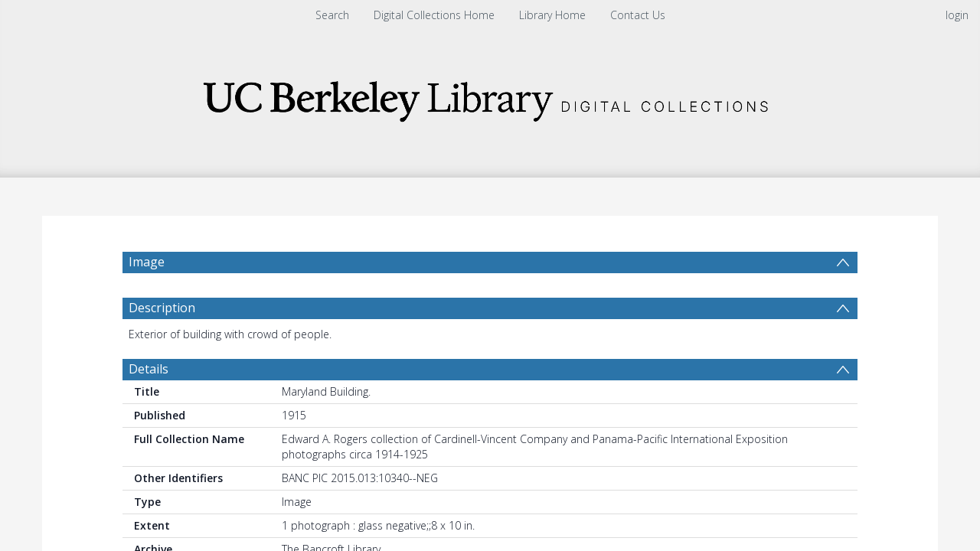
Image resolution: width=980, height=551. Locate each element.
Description (162, 315)
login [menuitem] (957, 15)
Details (149, 377)
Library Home (552, 15)
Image (147, 262)
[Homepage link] (490, 97)
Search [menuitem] (332, 15)
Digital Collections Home (434, 15)
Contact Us (638, 15)
